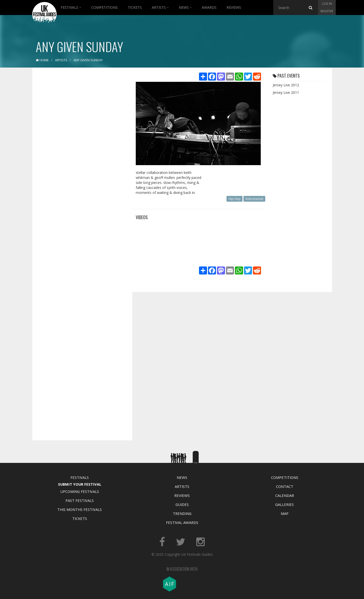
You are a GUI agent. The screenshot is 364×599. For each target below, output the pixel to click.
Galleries (284, 504)
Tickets (135, 7)
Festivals (71, 7)
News (185, 7)
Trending (182, 513)
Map (285, 513)
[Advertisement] (78, 150)
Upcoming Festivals (80, 491)
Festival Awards (182, 522)
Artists (160, 7)
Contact (285, 486)
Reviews (234, 7)
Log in (327, 4)
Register (327, 11)
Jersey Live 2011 (286, 92)
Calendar (285, 495)
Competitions (104, 7)
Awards (209, 7)
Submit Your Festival (80, 484)
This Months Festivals (79, 509)
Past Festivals (80, 500)
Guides (182, 504)
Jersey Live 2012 (286, 85)
